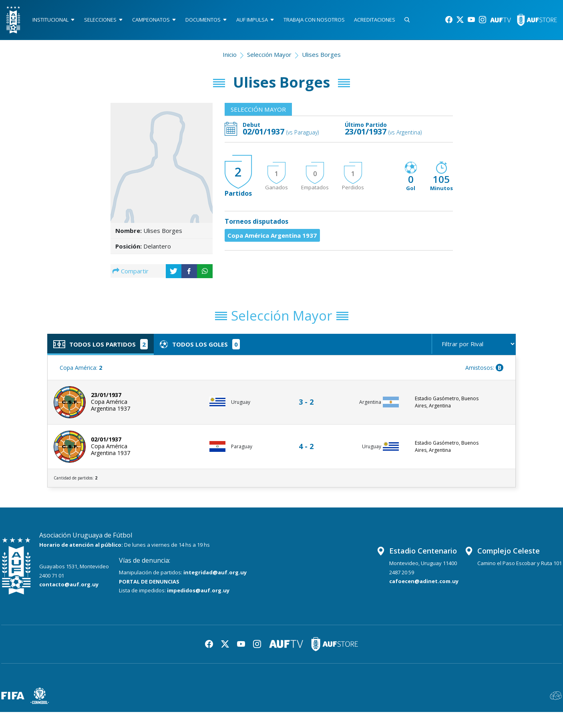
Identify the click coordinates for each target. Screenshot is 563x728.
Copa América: (81, 368)
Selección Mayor (269, 54)
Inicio (230, 54)
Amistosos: (484, 368)
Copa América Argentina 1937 (272, 235)
